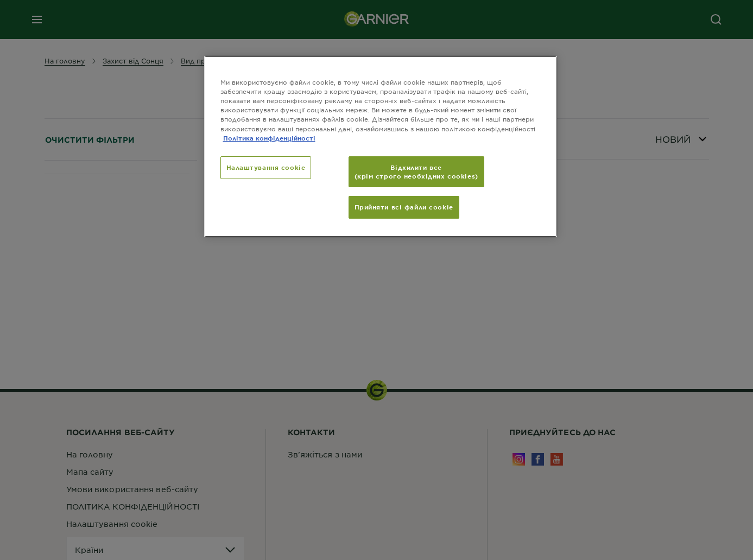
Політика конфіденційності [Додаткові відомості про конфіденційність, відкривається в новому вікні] (269, 138)
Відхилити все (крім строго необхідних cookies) (416, 171)
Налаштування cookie (266, 167)
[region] (381, 147)
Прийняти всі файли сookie (404, 207)
